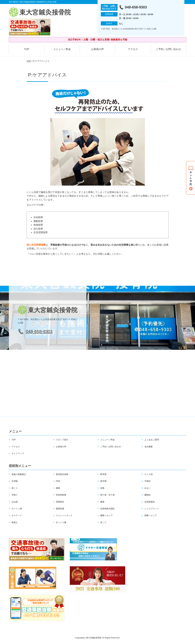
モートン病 (17, 509)
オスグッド (17, 515)
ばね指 (15, 502)
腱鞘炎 (148, 495)
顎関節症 (60, 502)
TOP (27, 49)
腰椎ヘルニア (106, 515)
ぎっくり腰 (61, 522)
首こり (103, 522)
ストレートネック (64, 515)
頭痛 (102, 488)
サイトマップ (18, 453)
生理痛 (15, 481)
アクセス (133, 49)
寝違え (15, 522)
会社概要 (149, 447)
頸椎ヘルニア (151, 515)
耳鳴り (15, 495)
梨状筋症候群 (62, 474)
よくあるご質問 (152, 440)
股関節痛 (60, 509)
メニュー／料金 (62, 49)
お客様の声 (97, 49)
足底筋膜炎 (150, 502)
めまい (148, 488)
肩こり (15, 488)
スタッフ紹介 (62, 440)
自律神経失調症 (107, 509)
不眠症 (148, 481)
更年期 (103, 481)
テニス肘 (149, 474)
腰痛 (58, 488)
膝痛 (102, 502)
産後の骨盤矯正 (19, 474)
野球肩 (103, 474)
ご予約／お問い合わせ (168, 49)
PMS (58, 481)
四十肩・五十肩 (107, 495)
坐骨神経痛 (61, 495)
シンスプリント (152, 509)
